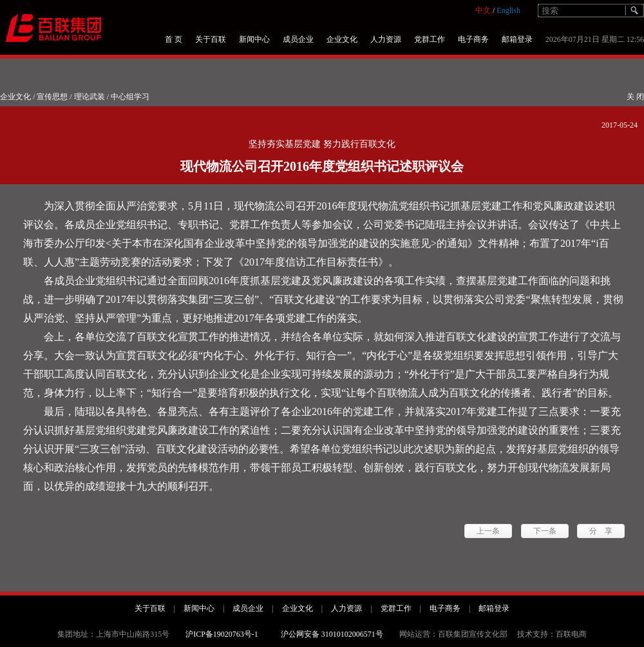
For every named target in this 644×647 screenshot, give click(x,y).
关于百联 (211, 39)
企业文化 (342, 39)
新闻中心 (254, 39)
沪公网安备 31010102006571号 (332, 634)
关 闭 (635, 97)
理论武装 (90, 97)
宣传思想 (52, 97)
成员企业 (298, 39)
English (508, 10)
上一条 (488, 531)
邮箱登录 (517, 39)
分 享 (601, 531)
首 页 (174, 39)
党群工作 (430, 39)
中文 (483, 10)
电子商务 (473, 39)
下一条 (545, 531)
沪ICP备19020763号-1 (222, 634)
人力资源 (386, 39)
